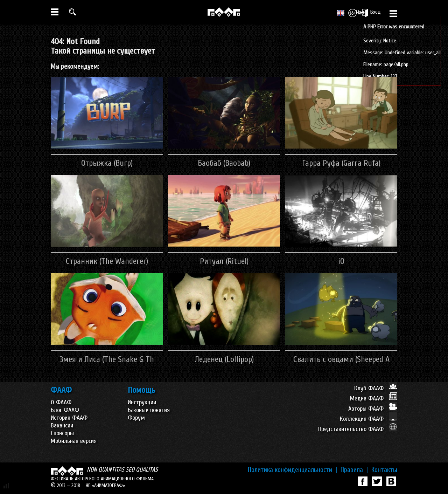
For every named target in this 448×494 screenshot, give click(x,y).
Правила (354, 470)
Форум (136, 418)
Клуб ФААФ (376, 388)
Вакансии (62, 426)
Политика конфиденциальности (292, 470)
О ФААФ (61, 402)
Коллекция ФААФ (369, 419)
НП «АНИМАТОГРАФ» (105, 485)
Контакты (384, 470)
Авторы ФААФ (373, 409)
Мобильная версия (74, 441)
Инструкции (142, 402)
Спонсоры (62, 433)
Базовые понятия (149, 410)
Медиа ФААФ (374, 399)
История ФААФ (69, 418)
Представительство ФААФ (358, 429)
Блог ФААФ (65, 410)
